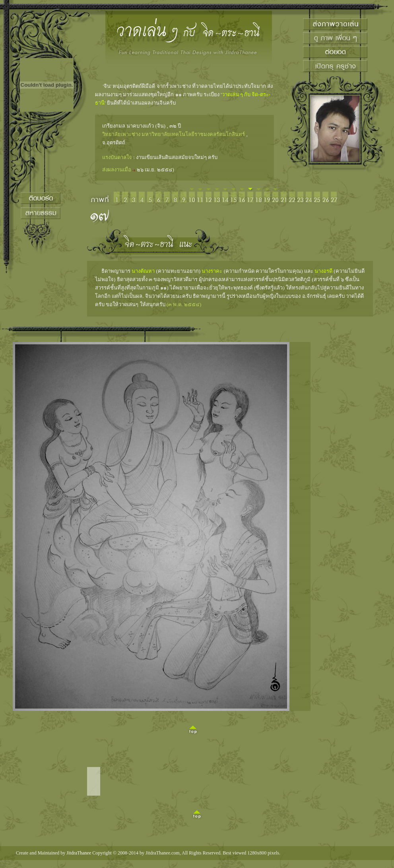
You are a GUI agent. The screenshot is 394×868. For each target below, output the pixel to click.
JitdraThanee (79, 853)
